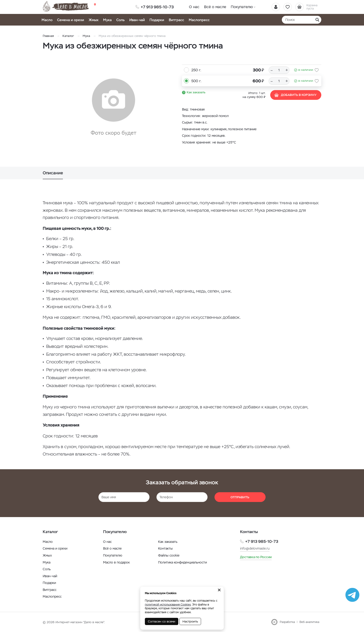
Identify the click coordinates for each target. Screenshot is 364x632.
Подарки (157, 20)
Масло (47, 20)
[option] (114, 108)
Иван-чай (137, 20)
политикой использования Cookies (168, 605)
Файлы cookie (169, 555)
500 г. (196, 81)
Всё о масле (215, 7)
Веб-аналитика (309, 622)
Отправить (240, 497)
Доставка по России (256, 557)
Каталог (68, 36)
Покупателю (242, 7)
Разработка (287, 622)
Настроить (190, 621)
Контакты (165, 548)
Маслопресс (199, 20)
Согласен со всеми (162, 621)
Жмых (94, 20)
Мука (107, 20)
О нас (194, 7)
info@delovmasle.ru (255, 548)
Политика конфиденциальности (182, 562)
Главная (48, 36)
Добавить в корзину (295, 95)
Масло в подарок (116, 562)
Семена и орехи (71, 20)
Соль (120, 20)
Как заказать (196, 92)
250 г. (196, 70)
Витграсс (176, 20)
